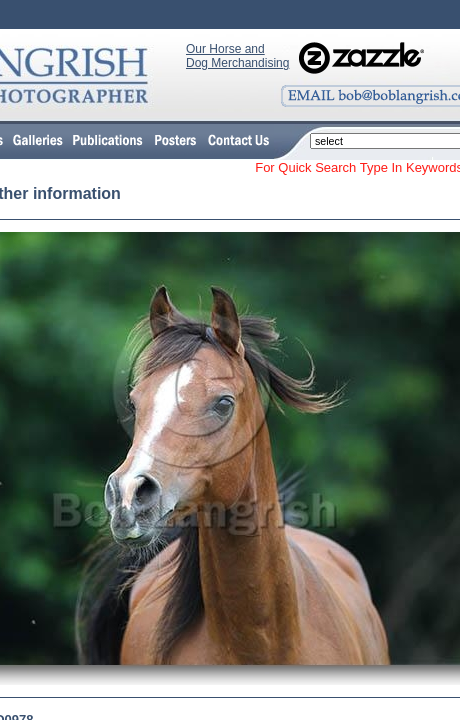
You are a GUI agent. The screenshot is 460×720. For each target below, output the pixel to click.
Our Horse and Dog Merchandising (237, 56)
